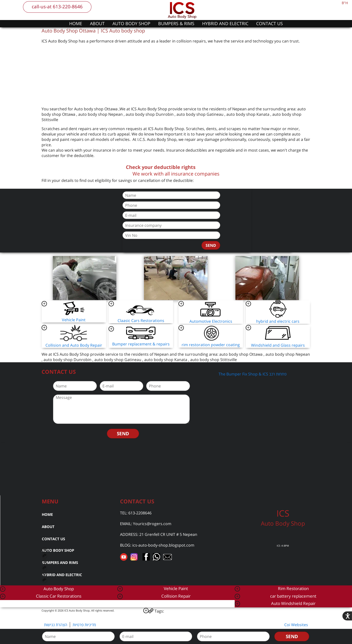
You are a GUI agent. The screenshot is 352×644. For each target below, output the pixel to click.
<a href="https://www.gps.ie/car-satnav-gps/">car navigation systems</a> (176, 468)
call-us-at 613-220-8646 (57, 7)
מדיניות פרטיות (84, 625)
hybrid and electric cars (278, 321)
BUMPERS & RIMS (176, 23)
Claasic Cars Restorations (141, 321)
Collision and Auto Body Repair (74, 345)
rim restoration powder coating (211, 345)
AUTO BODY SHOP (131, 23)
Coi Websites (296, 625)
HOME (76, 23)
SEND (211, 245)
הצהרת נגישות (56, 625)
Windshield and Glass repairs (278, 345)
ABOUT (97, 23)
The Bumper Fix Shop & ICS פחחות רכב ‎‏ (253, 374)
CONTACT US (269, 23)
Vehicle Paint (74, 320)
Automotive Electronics (211, 321)
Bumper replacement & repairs (141, 344)
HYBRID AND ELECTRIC (225, 23)
